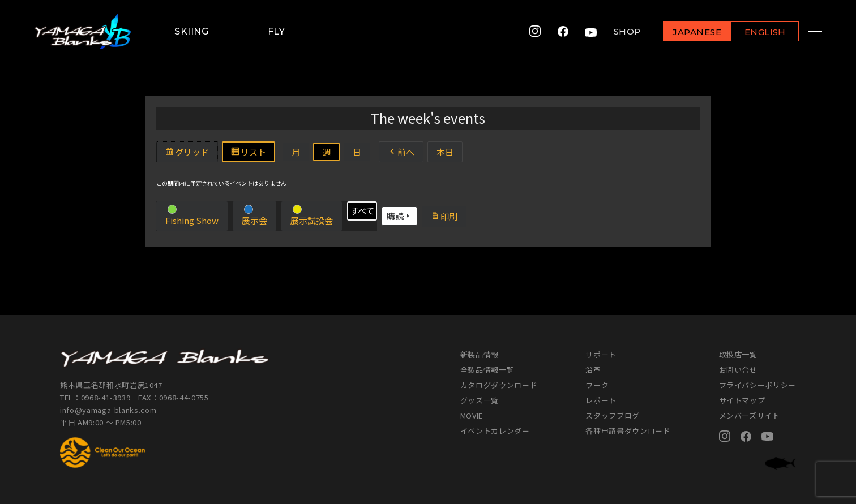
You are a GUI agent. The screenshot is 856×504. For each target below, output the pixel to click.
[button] (192, 216)
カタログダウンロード (499, 385)
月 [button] (296, 152)
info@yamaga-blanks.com (108, 410)
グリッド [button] (191, 153)
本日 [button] (445, 152)
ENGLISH (752, 32)
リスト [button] (252, 153)
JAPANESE (683, 32)
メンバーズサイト (750, 415)
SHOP (614, 31)
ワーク (597, 385)
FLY (276, 31)
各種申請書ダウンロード (628, 431)
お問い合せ (738, 370)
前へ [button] (401, 152)
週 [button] (326, 152)
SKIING (191, 31)
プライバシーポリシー (758, 385)
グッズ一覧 (480, 400)
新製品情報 (480, 354)
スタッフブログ (613, 415)
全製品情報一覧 (487, 370)
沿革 (593, 370)
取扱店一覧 (738, 354)
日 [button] (357, 152)
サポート (601, 354)
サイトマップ (742, 400)
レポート (601, 400)
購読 (399, 216)
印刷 (448, 218)
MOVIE (472, 415)
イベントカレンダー (495, 431)
